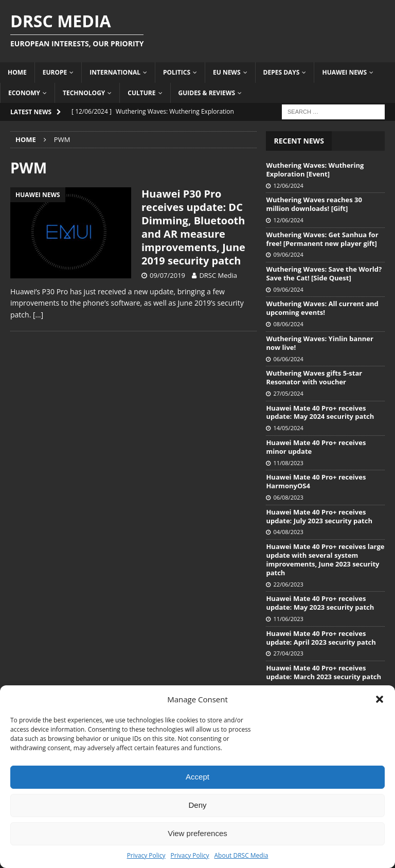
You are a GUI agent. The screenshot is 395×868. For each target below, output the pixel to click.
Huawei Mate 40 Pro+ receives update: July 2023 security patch (319, 516)
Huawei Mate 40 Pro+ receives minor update (316, 447)
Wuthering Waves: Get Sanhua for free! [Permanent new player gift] (322, 239)
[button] (380, 699)
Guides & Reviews (207, 93)
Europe (55, 72)
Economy (24, 93)
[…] (38, 315)
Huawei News (344, 72)
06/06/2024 (288, 359)
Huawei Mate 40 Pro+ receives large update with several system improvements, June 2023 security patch (325, 560)
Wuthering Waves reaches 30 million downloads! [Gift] (314, 204)
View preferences (197, 833)
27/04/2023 (288, 653)
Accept (197, 777)
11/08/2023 (288, 463)
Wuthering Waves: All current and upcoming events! (322, 308)
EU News (227, 72)
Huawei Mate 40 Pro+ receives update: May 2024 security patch (320, 412)
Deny (197, 805)
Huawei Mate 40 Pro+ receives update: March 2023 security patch (324, 672)
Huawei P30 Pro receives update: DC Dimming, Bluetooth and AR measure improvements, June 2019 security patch (193, 227)
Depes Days (282, 72)
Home (17, 72)
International (115, 72)
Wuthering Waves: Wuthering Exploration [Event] (315, 170)
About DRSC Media (241, 855)
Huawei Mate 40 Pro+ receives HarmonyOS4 (316, 481)
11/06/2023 (288, 619)
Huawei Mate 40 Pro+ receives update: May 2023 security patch (320, 603)
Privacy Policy (146, 855)
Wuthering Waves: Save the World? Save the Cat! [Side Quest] (324, 273)
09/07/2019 (167, 275)
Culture (141, 93)
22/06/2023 (288, 584)
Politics (177, 72)
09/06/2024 (288, 254)
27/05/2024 (288, 393)
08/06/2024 (288, 324)
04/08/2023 (288, 532)
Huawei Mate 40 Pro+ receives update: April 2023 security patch (321, 638)
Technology (84, 93)
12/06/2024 (288, 185)
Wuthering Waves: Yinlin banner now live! (319, 343)
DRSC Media (218, 275)
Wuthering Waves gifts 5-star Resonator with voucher (314, 377)
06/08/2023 (288, 497)
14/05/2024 (288, 428)
